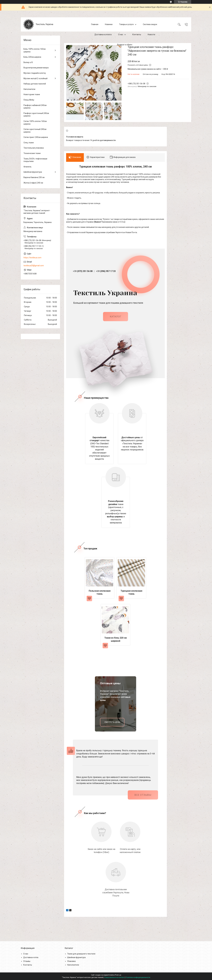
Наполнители (29, 89)
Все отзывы (143, 795)
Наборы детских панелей (35, 84)
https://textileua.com (32, 258)
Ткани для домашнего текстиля (81, 954)
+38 (83, 271)
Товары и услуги (126, 24)
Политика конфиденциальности (138, 977)
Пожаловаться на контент (114, 977)
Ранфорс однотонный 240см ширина (36, 115)
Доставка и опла (31, 957)
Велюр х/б (28, 62)
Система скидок (150, 24)
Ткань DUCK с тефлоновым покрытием (35, 160)
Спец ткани (29, 143)
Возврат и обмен (125, 45)
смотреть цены (112, 722)
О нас (121, 34)
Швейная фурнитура (33, 172)
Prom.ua (118, 975)
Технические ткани (32, 153)
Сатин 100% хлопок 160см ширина (35, 123)
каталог (116, 316)
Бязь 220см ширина (32, 57)
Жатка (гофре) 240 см (33, 183)
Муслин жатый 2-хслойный (35, 78)
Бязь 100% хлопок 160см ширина (35, 50)
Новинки (109, 24)
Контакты (137, 34)
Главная (95, 24)
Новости (151, 34)
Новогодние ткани (32, 94)
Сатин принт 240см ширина (36, 137)
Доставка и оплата (103, 34)
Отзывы (27, 961)
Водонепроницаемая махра (36, 68)
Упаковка (71, 961)
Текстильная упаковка (34, 148)
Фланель (28, 167)
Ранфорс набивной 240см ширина (35, 107)
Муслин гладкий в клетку (35, 73)
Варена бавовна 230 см (34, 177)
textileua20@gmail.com (34, 266)
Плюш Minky (29, 100)
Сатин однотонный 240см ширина (35, 131)
